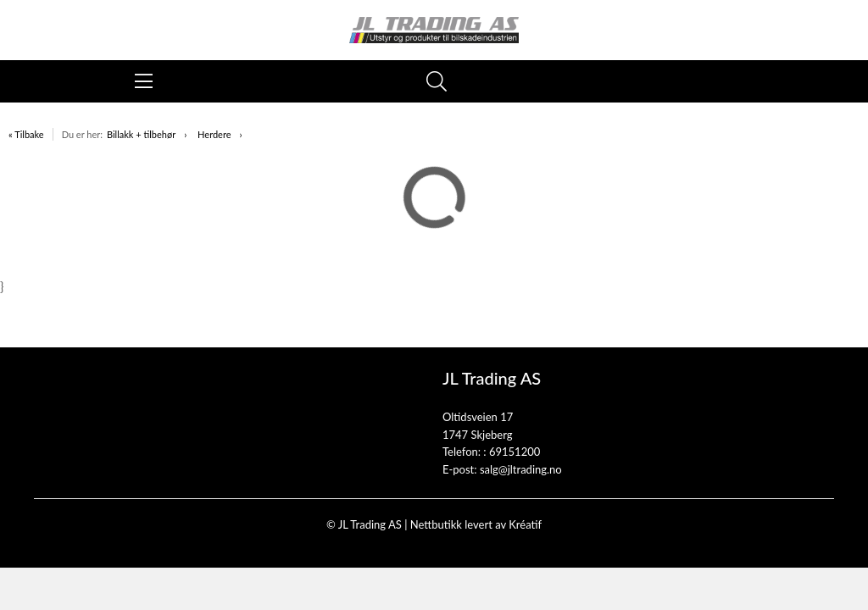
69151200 (515, 452)
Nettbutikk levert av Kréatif (476, 524)
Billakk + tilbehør (141, 134)
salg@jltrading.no (521, 469)
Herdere (214, 134)
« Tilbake (26, 134)
